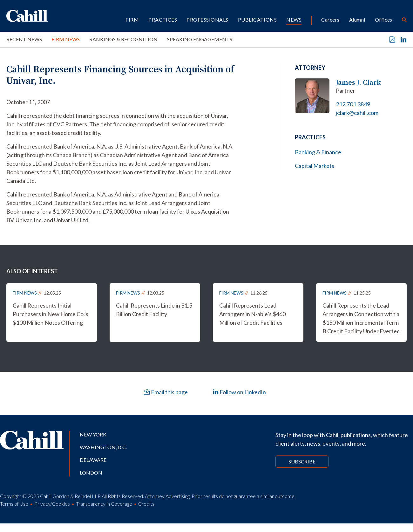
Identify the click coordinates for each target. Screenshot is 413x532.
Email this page (166, 392)
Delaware (93, 460)
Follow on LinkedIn (239, 392)
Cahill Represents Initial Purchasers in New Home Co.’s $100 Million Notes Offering (51, 314)
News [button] (294, 20)
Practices (163, 20)
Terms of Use (14, 504)
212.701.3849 (353, 104)
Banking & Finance (318, 152)
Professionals (207, 20)
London (91, 472)
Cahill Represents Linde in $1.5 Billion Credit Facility (154, 310)
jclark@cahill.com (357, 113)
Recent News (24, 39)
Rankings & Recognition (123, 39)
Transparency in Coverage (104, 504)
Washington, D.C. (103, 447)
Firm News (66, 39)
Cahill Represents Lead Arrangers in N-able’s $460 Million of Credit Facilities (252, 314)
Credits (146, 504)
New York (93, 434)
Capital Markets (315, 166)
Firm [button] (132, 20)
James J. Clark (358, 82)
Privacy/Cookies (52, 504)
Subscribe (302, 461)
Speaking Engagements (200, 39)
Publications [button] (257, 20)
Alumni (357, 20)
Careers (330, 20)
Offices (384, 20)
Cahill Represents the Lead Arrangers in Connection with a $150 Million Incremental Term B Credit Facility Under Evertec (361, 318)
